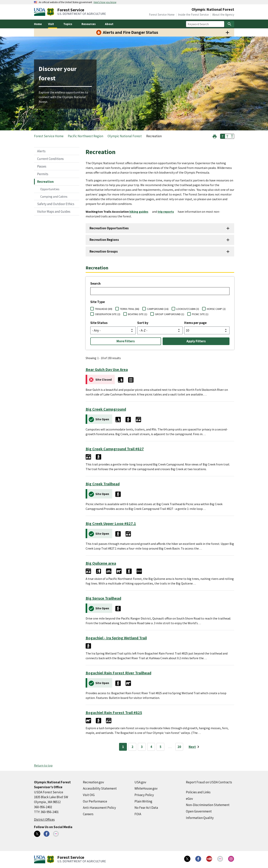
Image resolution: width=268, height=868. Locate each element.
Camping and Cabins (54, 196)
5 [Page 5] (161, 747)
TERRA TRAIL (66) (130, 309)
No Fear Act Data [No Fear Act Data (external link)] (146, 808)
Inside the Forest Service (193, 15)
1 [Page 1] (123, 747)
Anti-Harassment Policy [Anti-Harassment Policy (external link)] (99, 808)
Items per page (195, 323)
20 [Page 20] (179, 747)
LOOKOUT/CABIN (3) (188, 309)
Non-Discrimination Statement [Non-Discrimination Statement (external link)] (208, 805)
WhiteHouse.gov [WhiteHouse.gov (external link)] (146, 788)
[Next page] (195, 747)
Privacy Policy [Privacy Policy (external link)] (144, 795)
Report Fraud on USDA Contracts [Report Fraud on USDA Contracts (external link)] (209, 782)
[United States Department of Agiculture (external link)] (40, 12)
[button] (215, 136)
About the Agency (223, 15)
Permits (43, 174)
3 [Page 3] (142, 747)
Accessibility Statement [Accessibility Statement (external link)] (100, 788)
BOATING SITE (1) (138, 314)
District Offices (44, 820)
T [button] (223, 136)
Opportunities (50, 189)
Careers (88, 814)
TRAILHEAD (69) (104, 309)
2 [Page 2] (132, 747)
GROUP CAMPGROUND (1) (170, 314)
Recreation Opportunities (109, 228)
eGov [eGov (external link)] (189, 799)
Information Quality (200, 818)
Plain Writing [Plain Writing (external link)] (143, 801)
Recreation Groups (104, 251)
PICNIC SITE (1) (200, 314)
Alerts (41, 151)
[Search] (229, 24)
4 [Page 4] (151, 747)
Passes (42, 166)
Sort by (143, 323)
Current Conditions (50, 159)
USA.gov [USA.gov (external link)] (140, 782)
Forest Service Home (162, 15)
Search (95, 283)
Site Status (99, 323)
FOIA (138, 814)
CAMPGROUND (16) (158, 309)
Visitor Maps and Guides (54, 212)
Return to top (43, 765)
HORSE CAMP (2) (216, 309)
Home (38, 24)
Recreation (45, 182)
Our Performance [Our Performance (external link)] (95, 801)
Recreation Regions (104, 240)
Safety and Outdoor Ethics (56, 204)
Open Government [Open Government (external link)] (199, 811)
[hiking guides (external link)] (140, 212)
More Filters (126, 341)
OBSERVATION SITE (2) (108, 314)
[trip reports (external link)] (167, 212)
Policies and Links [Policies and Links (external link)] (198, 792)
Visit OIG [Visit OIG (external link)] (89, 795)
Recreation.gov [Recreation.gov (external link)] (93, 782)
